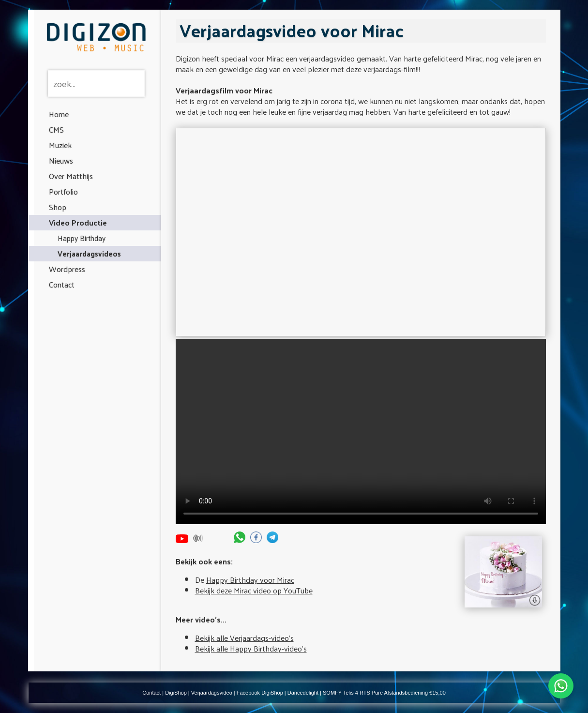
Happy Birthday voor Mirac (250, 580)
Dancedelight (303, 693)
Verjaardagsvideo (212, 693)
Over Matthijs (71, 176)
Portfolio (63, 191)
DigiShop (176, 693)
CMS (56, 129)
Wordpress (67, 269)
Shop (58, 207)
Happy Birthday (82, 238)
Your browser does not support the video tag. (361, 432)
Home (59, 114)
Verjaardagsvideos (89, 253)
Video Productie (78, 222)
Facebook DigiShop (260, 693)
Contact (62, 284)
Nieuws (61, 160)
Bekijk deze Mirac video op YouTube (254, 590)
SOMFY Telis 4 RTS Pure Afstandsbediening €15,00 (384, 693)
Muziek (60, 145)
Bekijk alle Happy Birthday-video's (251, 648)
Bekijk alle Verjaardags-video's (244, 638)
